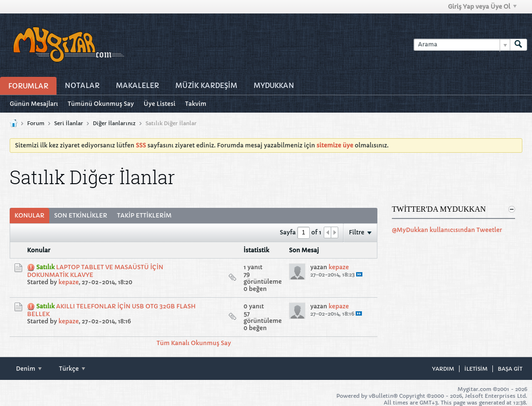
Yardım (443, 369)
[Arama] (462, 45)
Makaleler (137, 86)
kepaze (69, 282)
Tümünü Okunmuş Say (101, 104)
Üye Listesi (159, 104)
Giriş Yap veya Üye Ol (482, 7)
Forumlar (28, 86)
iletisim (476, 369)
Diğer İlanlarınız (114, 123)
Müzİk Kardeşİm (206, 86)
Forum (36, 123)
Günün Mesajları (34, 104)
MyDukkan (274, 86)
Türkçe (72, 369)
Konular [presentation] (29, 215)
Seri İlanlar (69, 123)
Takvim (196, 104)
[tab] (29, 216)
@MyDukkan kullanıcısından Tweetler (447, 230)
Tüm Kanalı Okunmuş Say (194, 343)
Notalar (82, 86)
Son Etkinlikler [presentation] (81, 215)
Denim (29, 369)
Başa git (510, 369)
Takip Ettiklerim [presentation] (144, 215)
